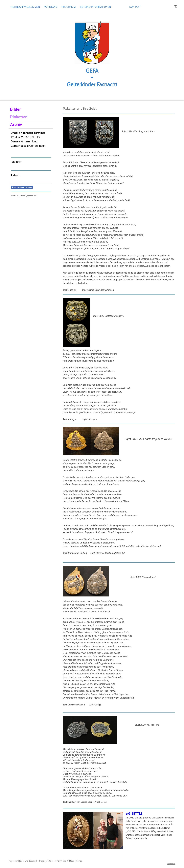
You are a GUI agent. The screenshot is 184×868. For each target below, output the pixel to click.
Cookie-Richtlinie (67, 861)
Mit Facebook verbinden (22, 187)
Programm (69, 7)
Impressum (13, 861)
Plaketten (19, 117)
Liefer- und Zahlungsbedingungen (33, 861)
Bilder (15, 109)
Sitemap (79, 861)
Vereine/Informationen (95, 7)
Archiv (16, 125)
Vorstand (51, 7)
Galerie (120, 7)
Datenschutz (54, 861)
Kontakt (135, 7)
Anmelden (171, 864)
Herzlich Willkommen (25, 7)
